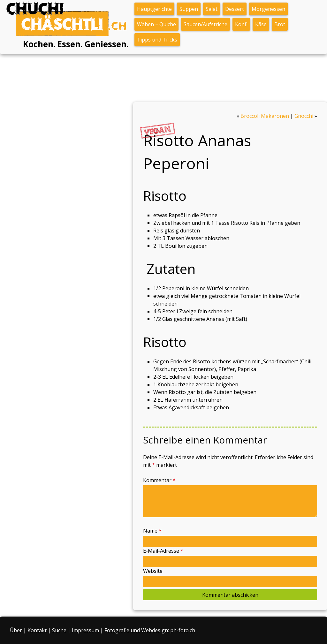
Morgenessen (268, 9)
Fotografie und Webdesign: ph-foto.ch (150, 630)
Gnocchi (304, 116)
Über (16, 630)
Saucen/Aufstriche (205, 24)
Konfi (241, 24)
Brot (280, 24)
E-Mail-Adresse (163, 551)
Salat (212, 9)
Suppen (189, 9)
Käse (261, 24)
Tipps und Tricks (157, 40)
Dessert (235, 9)
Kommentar (159, 480)
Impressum (85, 630)
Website (153, 571)
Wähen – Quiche (156, 24)
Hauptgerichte (154, 9)
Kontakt (37, 630)
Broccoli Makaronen (265, 116)
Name (152, 531)
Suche (59, 630)
